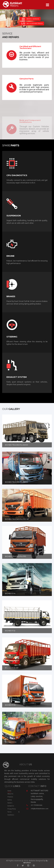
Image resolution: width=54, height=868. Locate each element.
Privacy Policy (12, 809)
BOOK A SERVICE (30, 19)
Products (10, 797)
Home (9, 791)
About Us (10, 794)
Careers (10, 803)
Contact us (11, 806)
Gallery (10, 800)
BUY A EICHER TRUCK (32, 23)
